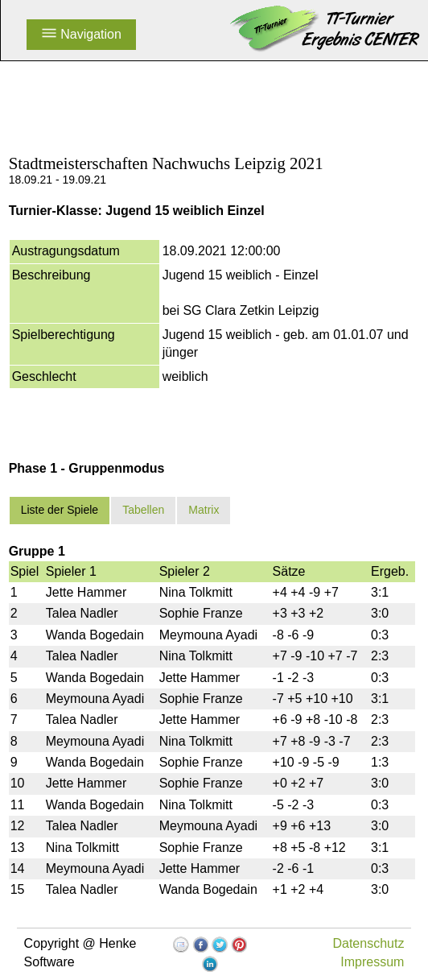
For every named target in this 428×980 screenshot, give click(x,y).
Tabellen (143, 510)
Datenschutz (368, 943)
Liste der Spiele (60, 510)
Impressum (372, 962)
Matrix (204, 510)
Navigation (81, 34)
